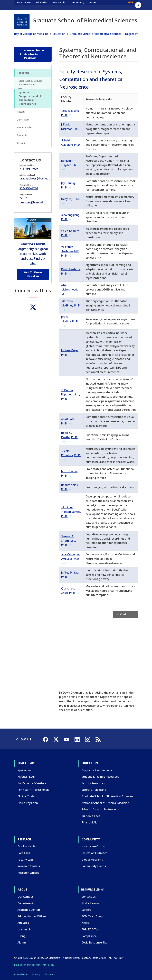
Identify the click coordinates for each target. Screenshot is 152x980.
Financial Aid (89, 822)
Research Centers (29, 866)
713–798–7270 (29, 188)
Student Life (24, 127)
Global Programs (92, 860)
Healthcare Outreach (95, 846)
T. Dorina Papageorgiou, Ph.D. (71, 394)
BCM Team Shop (92, 916)
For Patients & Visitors (32, 783)
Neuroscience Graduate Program (31, 54)
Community (77, 5)
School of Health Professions (100, 809)
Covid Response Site (94, 942)
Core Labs (24, 853)
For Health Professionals (33, 790)
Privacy (36, 974)
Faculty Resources (93, 783)
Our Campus (26, 897)
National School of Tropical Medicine (105, 803)
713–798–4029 (29, 169)
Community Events (94, 866)
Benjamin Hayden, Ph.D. (70, 163)
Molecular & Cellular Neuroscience (30, 83)
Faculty (21, 112)
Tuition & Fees (91, 816)
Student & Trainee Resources (100, 777)
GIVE (131, 5)
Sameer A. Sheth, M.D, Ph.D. (69, 541)
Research (59, 5)
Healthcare (24, 5)
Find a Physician (28, 803)
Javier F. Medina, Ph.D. (70, 319)
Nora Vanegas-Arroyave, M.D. (71, 557)
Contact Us (89, 897)
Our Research (26, 846)
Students (22, 135)
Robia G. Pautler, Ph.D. (69, 435)
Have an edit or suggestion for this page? (34, 965)
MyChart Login (27, 777)
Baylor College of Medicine (31, 34)
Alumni (21, 143)
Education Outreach (94, 853)
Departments (26, 903)
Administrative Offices (32, 916)
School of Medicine (94, 790)
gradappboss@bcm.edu (35, 178)
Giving (22, 936)
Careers (86, 910)
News (85, 923)
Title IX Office (90, 929)
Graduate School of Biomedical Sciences (95, 34)
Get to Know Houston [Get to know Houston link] (33, 274)
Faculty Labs (25, 860)
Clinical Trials (26, 796)
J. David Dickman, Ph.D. (71, 127)
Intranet (50, 974)
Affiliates (23, 923)
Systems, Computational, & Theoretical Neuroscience (30, 98)
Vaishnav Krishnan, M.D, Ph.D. (70, 251)
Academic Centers (29, 910)
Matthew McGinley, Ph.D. (71, 303)
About (93, 5)
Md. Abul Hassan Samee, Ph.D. (71, 512)
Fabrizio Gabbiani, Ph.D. (71, 143)
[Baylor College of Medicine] (22, 21)
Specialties (24, 770)
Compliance (89, 936)
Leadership (25, 929)
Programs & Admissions (97, 770)
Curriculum (23, 120)
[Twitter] (33, 307)
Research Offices (28, 873)
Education (42, 5)
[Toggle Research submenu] (46, 73)
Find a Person (90, 903)
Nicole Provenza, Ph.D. (71, 453)
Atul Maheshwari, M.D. (69, 289)
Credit (33, 220)
